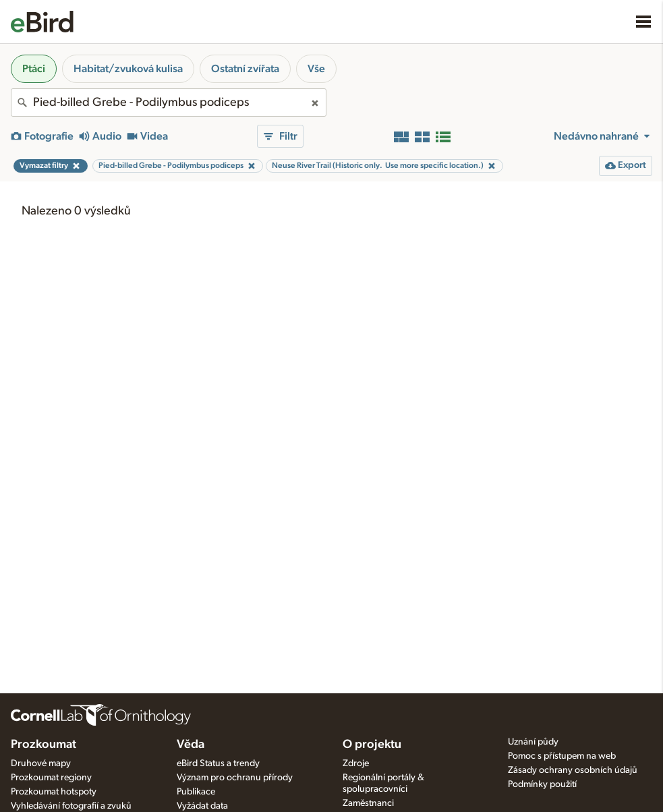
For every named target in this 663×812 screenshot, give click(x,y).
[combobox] (169, 103)
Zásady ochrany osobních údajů (573, 770)
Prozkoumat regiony (51, 778)
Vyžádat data (202, 806)
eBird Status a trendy (218, 763)
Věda (191, 745)
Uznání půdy (533, 742)
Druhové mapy (41, 763)
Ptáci (34, 69)
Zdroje (356, 763)
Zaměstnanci (368, 803)
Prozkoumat (44, 745)
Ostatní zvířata (245, 69)
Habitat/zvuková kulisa (128, 69)
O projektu (372, 745)
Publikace (196, 792)
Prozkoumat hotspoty (54, 792)
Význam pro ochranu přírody (235, 778)
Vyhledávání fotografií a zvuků (71, 806)
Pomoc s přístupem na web (562, 756)
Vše (316, 69)
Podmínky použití (542, 784)
